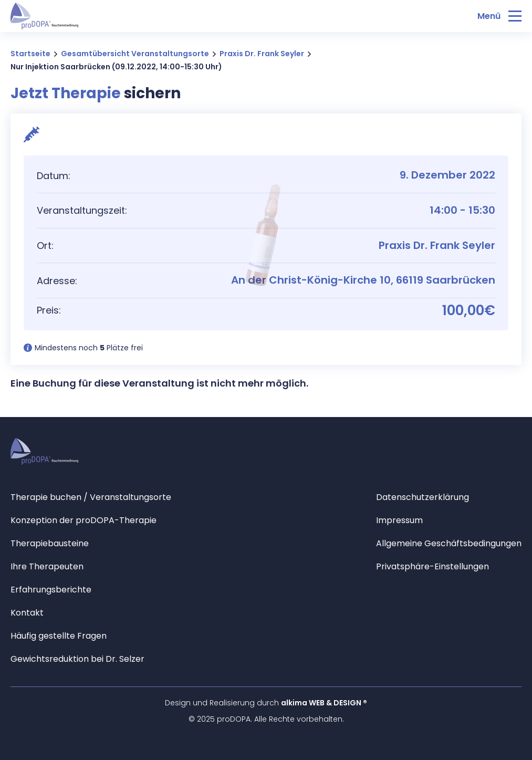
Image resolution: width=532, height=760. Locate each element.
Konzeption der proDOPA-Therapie (84, 520)
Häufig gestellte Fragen (59, 636)
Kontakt (27, 613)
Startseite (30, 54)
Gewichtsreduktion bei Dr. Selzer (77, 659)
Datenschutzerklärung (423, 497)
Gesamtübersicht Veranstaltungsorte (135, 54)
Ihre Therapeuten (47, 566)
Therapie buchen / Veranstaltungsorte (91, 497)
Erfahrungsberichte (51, 590)
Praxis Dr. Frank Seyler (262, 54)
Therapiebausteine (50, 543)
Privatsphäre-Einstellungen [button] (432, 566)
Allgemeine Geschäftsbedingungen (449, 543)
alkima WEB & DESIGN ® (324, 703)
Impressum (399, 520)
